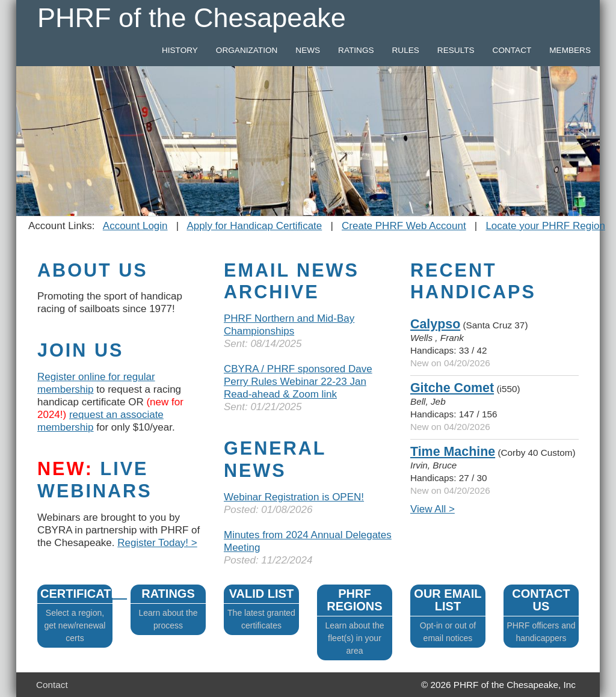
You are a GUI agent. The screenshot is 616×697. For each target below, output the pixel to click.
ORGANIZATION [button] (247, 50)
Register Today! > (157, 543)
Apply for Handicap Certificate (254, 226)
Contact (52, 685)
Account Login (135, 226)
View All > (433, 509)
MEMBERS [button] (570, 50)
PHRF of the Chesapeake (192, 18)
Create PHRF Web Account (404, 226)
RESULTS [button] (456, 50)
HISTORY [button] (180, 50)
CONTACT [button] (512, 50)
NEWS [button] (308, 50)
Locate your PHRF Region (545, 226)
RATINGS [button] (356, 50)
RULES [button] (406, 50)
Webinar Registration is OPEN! (294, 497)
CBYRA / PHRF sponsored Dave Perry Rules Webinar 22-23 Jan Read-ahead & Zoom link (298, 382)
